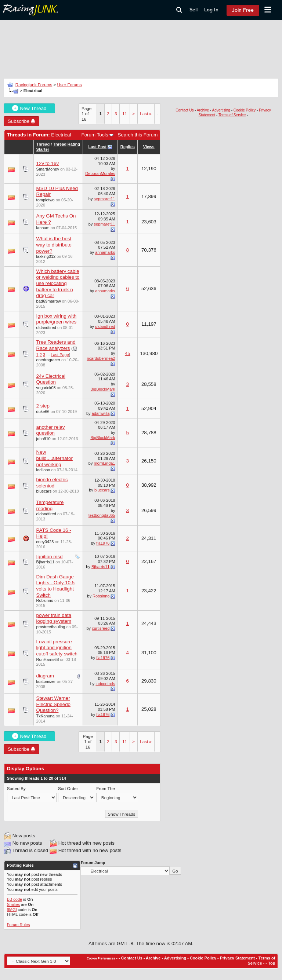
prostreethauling (51, 627)
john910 (44, 439)
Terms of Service (232, 115)
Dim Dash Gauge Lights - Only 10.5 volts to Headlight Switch (55, 586)
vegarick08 (46, 388)
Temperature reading (50, 505)
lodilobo (43, 470)
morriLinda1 (104, 463)
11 (125, 114)
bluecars (44, 491)
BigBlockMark (103, 389)
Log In (211, 10)
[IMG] (12, 910)
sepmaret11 (104, 199)
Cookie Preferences (101, 959)
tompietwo (46, 200)
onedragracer (48, 360)
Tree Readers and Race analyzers (56, 345)
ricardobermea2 (101, 358)
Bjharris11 (45, 562)
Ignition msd (50, 557)
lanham (43, 228)
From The (105, 788)
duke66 (43, 412)
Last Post (97, 147)
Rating (74, 144)
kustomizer (46, 681)
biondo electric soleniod (52, 483)
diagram (45, 676)
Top (272, 963)
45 (128, 353)
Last (146, 114)
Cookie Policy (245, 110)
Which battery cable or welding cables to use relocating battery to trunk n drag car (58, 284)
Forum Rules (19, 925)
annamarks (105, 252)
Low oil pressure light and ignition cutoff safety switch (57, 648)
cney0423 (45, 542)
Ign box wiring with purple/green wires (57, 319)
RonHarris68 (48, 659)
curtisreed (101, 628)
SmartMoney (48, 169)
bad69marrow (49, 301)
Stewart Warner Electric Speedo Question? (53, 704)
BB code (15, 899)
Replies (128, 147)
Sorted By (16, 788)
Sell (194, 10)
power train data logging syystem (54, 618)
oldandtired (46, 328)
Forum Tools (95, 135)
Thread (43, 144)
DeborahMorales (100, 173)
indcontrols (105, 684)
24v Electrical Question (51, 379)
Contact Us (185, 110)
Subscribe (21, 121)
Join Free (243, 10)
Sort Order (68, 788)
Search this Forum (138, 135)
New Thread (29, 108)
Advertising (221, 110)
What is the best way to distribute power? (54, 245)
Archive (203, 110)
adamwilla (101, 413)
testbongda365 (102, 515)
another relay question (51, 430)
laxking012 (46, 256)
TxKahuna (46, 716)
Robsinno (45, 600)
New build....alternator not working (55, 458)
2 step (43, 406)
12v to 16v (48, 163)
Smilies (13, 904)
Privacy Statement (237, 958)
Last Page (60, 355)
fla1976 (103, 543)
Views (149, 147)
